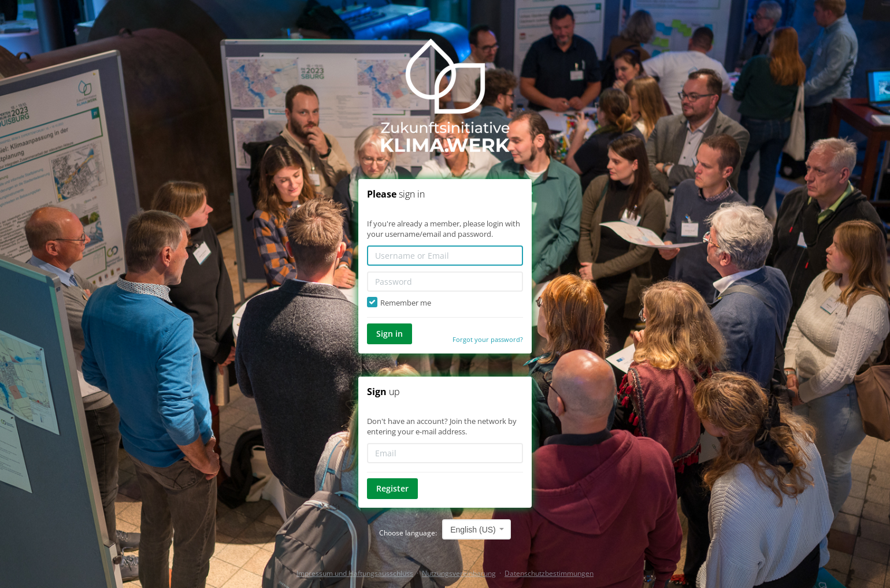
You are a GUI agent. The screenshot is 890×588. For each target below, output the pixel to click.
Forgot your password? (488, 339)
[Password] (445, 282)
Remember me (399, 303)
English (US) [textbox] (473, 530)
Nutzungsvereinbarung (459, 573)
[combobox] (476, 529)
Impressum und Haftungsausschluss (355, 573)
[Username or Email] (445, 256)
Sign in (390, 334)
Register (392, 488)
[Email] (445, 453)
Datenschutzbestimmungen (549, 573)
